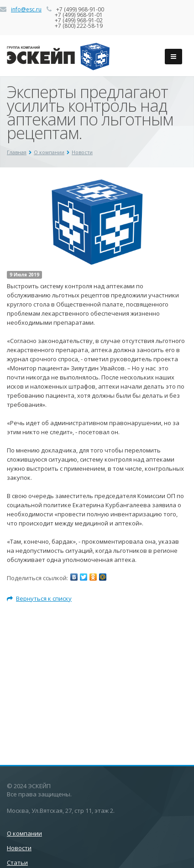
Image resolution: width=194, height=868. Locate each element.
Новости (82, 152)
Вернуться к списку (39, 598)
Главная (17, 152)
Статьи (17, 863)
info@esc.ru (26, 9)
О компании (49, 152)
